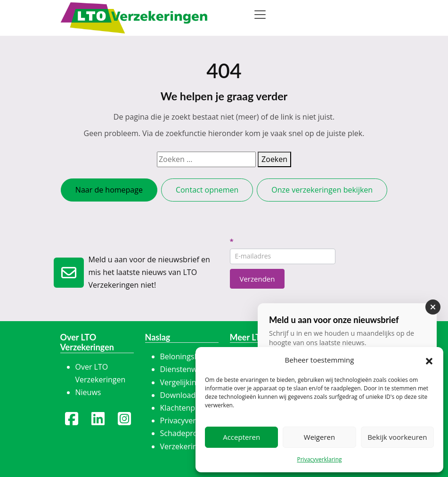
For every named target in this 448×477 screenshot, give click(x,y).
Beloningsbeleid (188, 356)
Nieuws (88, 392)
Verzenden (257, 279)
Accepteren (241, 437)
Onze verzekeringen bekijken (322, 190)
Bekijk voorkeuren (397, 437)
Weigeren (319, 437)
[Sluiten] (433, 307)
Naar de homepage (109, 190)
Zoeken (274, 159)
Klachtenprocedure (194, 408)
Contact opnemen (207, 190)
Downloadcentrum (193, 395)
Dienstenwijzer (186, 369)
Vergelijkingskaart (191, 382)
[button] (429, 360)
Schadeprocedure (191, 433)
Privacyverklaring (319, 459)
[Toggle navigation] (260, 15)
